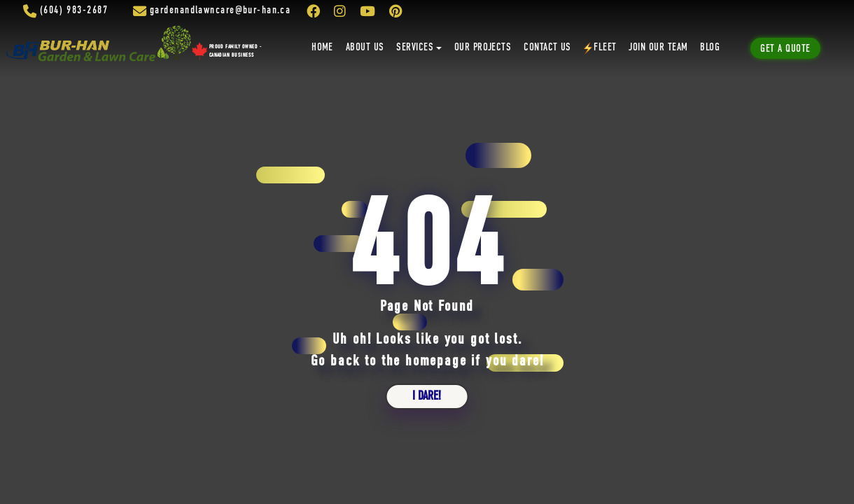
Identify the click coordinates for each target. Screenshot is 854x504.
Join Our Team (658, 48)
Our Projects (483, 48)
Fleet (600, 48)
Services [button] (415, 48)
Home (322, 48)
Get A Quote (785, 49)
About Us (365, 48)
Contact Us (547, 48)
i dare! (427, 396)
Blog (710, 48)
